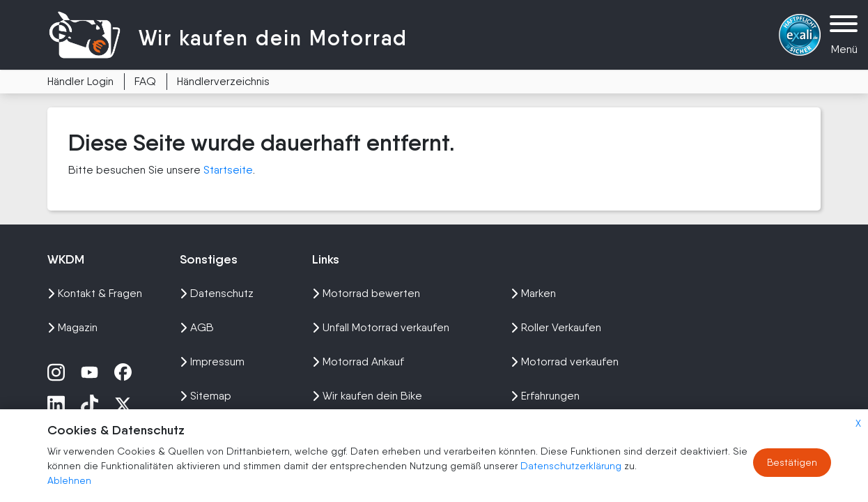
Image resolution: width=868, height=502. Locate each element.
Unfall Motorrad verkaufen (381, 327)
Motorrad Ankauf (358, 362)
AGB (197, 327)
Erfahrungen (545, 396)
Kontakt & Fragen (95, 293)
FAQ (145, 81)
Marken (533, 293)
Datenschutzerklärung (572, 466)
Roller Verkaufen (556, 327)
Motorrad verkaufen (565, 362)
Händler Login (80, 81)
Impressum (212, 362)
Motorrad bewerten (366, 293)
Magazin (72, 327)
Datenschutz (217, 293)
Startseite (228, 170)
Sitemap (206, 396)
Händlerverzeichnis (223, 81)
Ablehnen (69, 480)
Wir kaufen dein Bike (367, 396)
